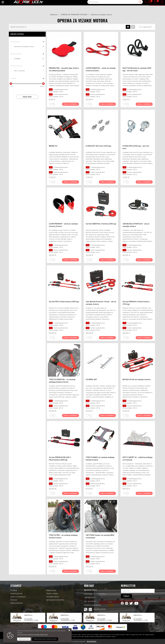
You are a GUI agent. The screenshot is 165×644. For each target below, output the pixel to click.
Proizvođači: (16, 54)
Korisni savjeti (62, 3)
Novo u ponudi (37, 3)
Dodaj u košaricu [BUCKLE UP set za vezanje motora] (144, 416)
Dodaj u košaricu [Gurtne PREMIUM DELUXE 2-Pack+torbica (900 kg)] (71, 493)
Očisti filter (27, 97)
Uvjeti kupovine (16, 594)
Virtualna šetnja (53, 597)
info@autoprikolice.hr (94, 3)
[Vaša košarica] (157, 4)
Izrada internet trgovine (77, 641)
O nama (14, 590)
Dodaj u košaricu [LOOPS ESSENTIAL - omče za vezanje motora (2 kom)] (108, 104)
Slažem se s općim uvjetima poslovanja (139, 600)
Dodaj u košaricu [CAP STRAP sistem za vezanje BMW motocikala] (108, 571)
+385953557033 (99, 609)
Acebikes (29, 59)
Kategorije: (15, 42)
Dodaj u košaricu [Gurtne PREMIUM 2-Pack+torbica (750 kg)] (144, 338)
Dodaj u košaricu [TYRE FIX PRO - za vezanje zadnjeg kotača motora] (71, 571)
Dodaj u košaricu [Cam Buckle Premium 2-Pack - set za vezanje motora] (108, 338)
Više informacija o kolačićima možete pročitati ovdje (32, 634)
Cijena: (13, 78)
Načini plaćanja (16, 603)
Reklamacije (51, 590)
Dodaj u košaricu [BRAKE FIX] (71, 182)
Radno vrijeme (52, 594)
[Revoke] (45, 639)
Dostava (14, 600)
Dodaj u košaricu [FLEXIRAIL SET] (108, 416)
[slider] (11, 84)
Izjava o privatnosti (18, 597)
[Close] (24, 639)
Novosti (49, 3)
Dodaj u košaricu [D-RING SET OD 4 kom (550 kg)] (108, 182)
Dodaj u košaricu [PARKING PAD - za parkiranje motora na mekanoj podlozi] (71, 104)
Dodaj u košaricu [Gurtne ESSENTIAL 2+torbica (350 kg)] (108, 260)
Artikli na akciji (21, 3)
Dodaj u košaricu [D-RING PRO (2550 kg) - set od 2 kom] (144, 182)
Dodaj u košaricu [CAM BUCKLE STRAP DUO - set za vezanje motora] (144, 260)
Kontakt (137, 3)
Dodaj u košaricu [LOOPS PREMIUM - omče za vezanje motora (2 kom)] (71, 260)
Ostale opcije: (17, 66)
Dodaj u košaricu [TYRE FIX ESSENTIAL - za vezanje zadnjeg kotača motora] (71, 416)
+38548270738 (125, 3)
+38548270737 (113, 3)
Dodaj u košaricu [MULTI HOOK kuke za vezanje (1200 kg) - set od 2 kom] (144, 104)
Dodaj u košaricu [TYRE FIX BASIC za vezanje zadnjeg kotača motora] (108, 493)
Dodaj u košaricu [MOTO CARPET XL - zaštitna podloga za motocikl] (144, 493)
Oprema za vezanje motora (29, 46)
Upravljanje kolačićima (55, 600)
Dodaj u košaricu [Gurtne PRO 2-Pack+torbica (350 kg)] (71, 338)
